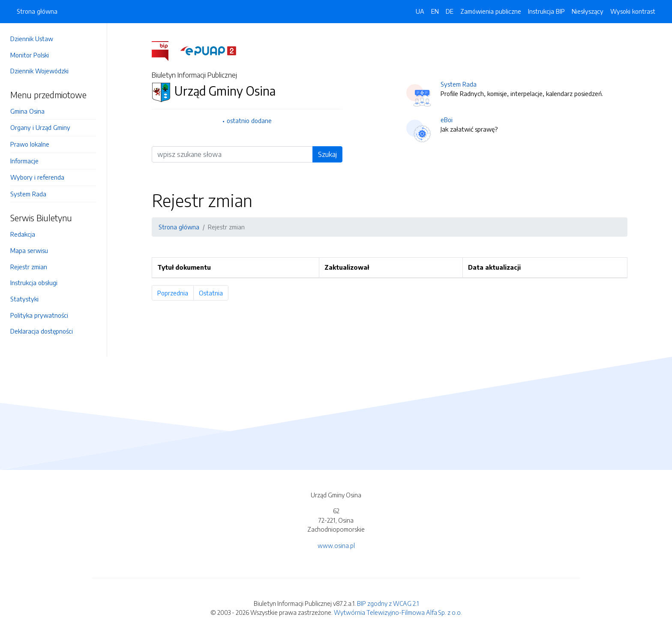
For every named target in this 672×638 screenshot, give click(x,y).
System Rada (28, 194)
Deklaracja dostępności (42, 331)
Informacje (24, 161)
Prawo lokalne (30, 144)
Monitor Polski (30, 55)
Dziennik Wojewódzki (39, 71)
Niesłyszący (588, 11)
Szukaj (327, 154)
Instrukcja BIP (546, 11)
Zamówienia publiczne (491, 11)
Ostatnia (214, 293)
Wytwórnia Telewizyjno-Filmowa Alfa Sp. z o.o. (398, 612)
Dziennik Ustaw (32, 39)
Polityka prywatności (39, 315)
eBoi (447, 120)
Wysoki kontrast (633, 11)
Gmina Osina (27, 111)
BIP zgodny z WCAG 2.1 (388, 603)
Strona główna (37, 11)
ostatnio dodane (249, 120)
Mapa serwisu (29, 250)
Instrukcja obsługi (34, 283)
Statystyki (24, 299)
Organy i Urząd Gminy (40, 127)
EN (435, 11)
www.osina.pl (336, 545)
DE (450, 11)
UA (420, 11)
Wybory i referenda (37, 177)
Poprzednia (175, 293)
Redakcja (23, 234)
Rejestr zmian (29, 267)
